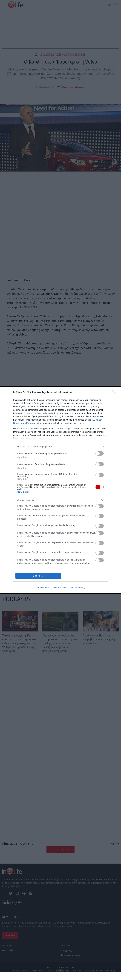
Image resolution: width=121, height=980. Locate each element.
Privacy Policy (78, 588)
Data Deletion (43, 588)
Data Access (60, 588)
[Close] (115, 392)
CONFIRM (39, 576)
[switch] (100, 453)
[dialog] (60, 490)
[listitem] (60, 446)
